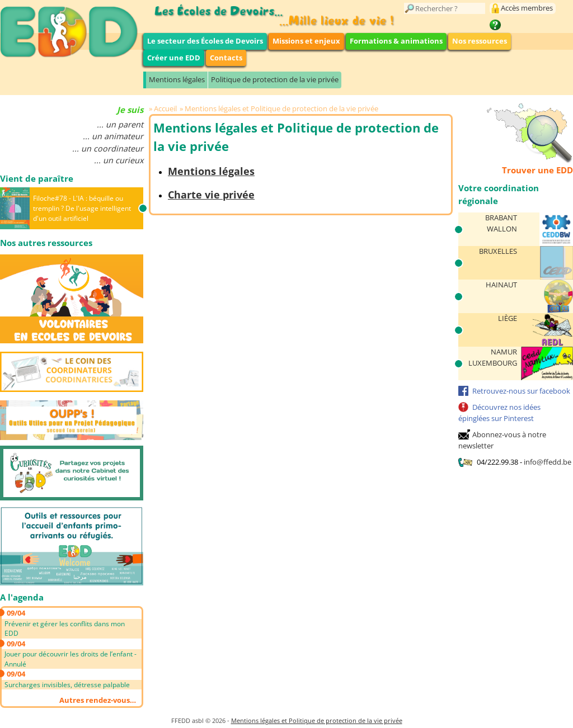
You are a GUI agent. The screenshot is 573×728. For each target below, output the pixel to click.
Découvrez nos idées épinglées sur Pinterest (499, 413)
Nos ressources (480, 41)
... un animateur (113, 136)
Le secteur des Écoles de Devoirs (205, 41)
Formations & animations (396, 41)
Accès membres (527, 8)
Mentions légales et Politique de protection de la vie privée (281, 108)
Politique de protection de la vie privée (275, 79)
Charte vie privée (211, 195)
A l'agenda (22, 597)
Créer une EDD (174, 58)
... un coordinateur (108, 148)
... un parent (120, 124)
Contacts (226, 58)
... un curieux (119, 160)
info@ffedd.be (548, 462)
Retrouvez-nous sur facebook (521, 391)
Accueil (165, 108)
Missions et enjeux (306, 41)
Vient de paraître (37, 178)
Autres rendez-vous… (98, 700)
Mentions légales (177, 79)
